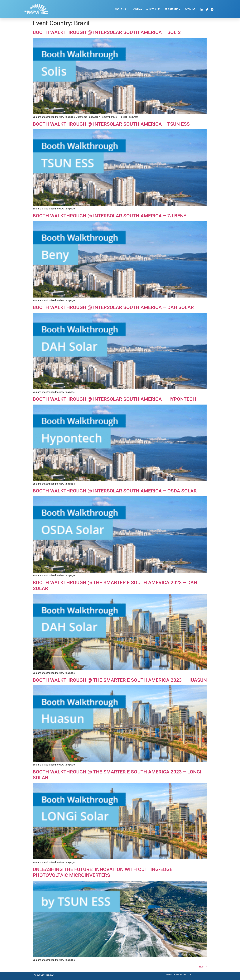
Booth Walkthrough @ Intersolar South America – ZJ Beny (110, 216)
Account (190, 9)
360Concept (43, 975)
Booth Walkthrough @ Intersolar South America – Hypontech (114, 399)
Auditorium (153, 9)
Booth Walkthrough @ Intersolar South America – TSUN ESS (111, 124)
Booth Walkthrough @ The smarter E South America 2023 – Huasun (120, 680)
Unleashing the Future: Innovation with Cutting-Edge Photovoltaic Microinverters (103, 872)
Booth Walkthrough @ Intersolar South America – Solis (107, 32)
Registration (172, 9)
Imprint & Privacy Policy (178, 974)
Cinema (138, 9)
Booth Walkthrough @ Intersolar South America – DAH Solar (113, 307)
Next (203, 967)
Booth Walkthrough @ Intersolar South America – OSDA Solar (115, 491)
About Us (122, 9)
